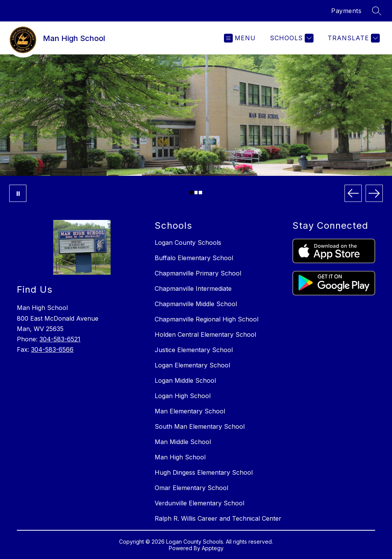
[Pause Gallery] (18, 193)
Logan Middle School (185, 380)
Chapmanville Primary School (198, 273)
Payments (346, 11)
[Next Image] (374, 193)
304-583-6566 (52, 349)
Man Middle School (183, 442)
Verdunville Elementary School (199, 503)
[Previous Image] (353, 193)
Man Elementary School (190, 411)
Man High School (180, 457)
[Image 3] (200, 193)
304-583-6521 (60, 339)
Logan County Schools (188, 243)
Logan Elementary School (192, 365)
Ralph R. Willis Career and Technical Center (218, 518)
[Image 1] (192, 193)
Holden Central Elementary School (205, 334)
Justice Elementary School (194, 350)
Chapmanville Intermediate (193, 289)
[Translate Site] (353, 38)
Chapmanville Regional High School (207, 319)
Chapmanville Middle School (196, 304)
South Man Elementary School (200, 426)
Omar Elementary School (191, 488)
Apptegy (213, 548)
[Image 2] (196, 193)
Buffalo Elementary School (194, 258)
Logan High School (183, 396)
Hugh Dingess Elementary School (204, 472)
